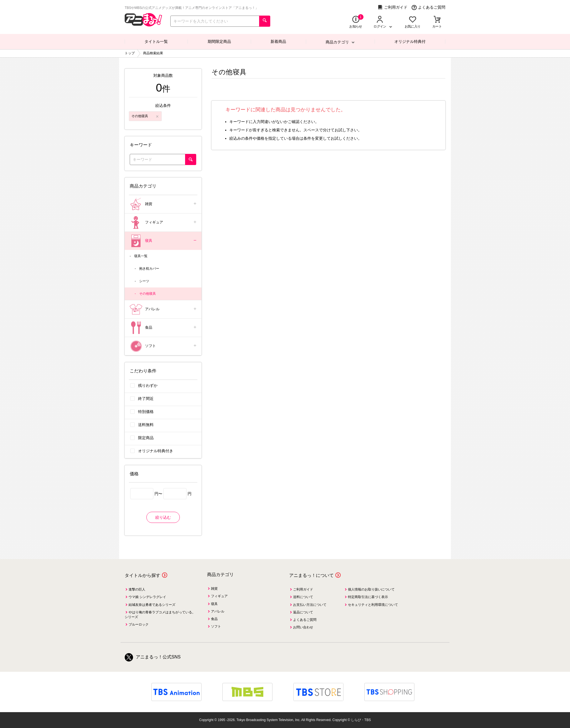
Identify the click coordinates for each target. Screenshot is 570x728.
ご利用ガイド (393, 7)
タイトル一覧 (156, 41)
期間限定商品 (219, 41)
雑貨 (164, 204)
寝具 (164, 241)
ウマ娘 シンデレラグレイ (147, 597)
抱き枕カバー (149, 269)
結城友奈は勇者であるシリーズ (152, 605)
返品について (303, 612)
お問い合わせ (303, 627)
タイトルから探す (142, 575)
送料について (303, 597)
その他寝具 (148, 294)
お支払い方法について (310, 605)
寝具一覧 (141, 256)
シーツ (144, 281)
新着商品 (278, 41)
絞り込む (163, 517)
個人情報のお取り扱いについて (371, 589)
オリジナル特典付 (410, 41)
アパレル (164, 309)
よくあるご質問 (428, 7)
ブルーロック (139, 624)
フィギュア (164, 222)
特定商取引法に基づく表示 (368, 597)
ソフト (164, 346)
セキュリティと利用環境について (373, 605)
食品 (164, 328)
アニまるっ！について (311, 575)
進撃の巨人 (137, 589)
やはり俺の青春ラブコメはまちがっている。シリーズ (160, 615)
